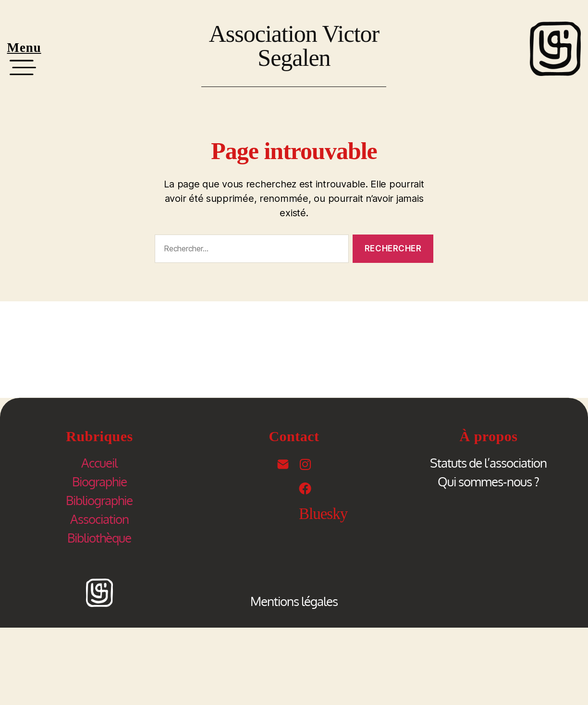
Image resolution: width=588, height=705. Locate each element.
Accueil (99, 463)
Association (99, 519)
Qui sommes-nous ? (488, 481)
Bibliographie (99, 500)
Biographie (99, 481)
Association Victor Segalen (294, 46)
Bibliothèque (99, 538)
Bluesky (323, 514)
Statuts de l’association (488, 463)
